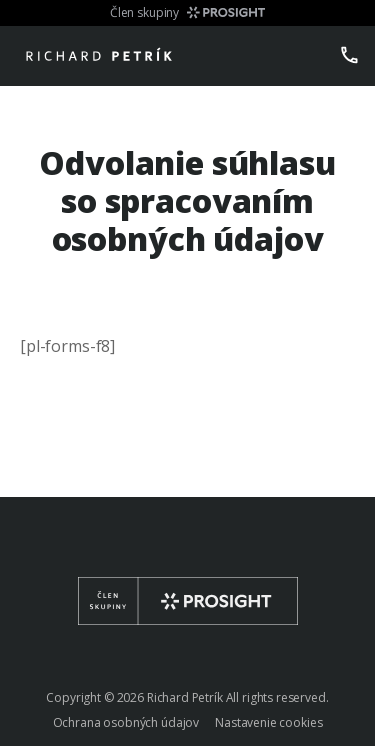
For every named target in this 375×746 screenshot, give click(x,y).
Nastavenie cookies (268, 722)
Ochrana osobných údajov (126, 722)
